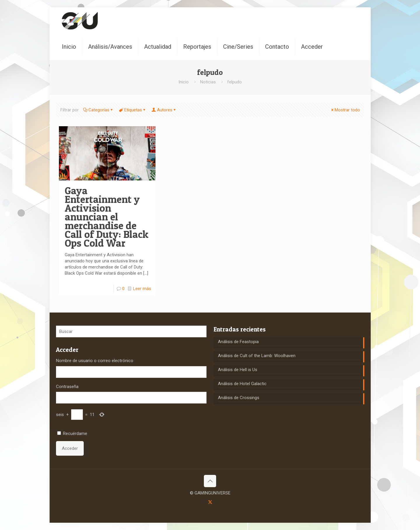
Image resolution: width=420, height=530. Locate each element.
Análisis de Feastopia (238, 342)
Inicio (184, 82)
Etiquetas (133, 110)
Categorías (98, 110)
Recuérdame (75, 434)
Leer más (142, 289)
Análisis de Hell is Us (238, 370)
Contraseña (67, 387)
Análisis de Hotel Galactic (242, 384)
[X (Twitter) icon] (210, 502)
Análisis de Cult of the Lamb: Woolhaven (257, 356)
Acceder (70, 448)
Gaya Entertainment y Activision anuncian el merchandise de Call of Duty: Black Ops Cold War (107, 217)
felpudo (235, 82)
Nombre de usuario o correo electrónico (95, 361)
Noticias (208, 82)
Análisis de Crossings (239, 398)
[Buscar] (131, 331)
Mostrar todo (345, 110)
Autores (164, 110)
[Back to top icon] (210, 481)
